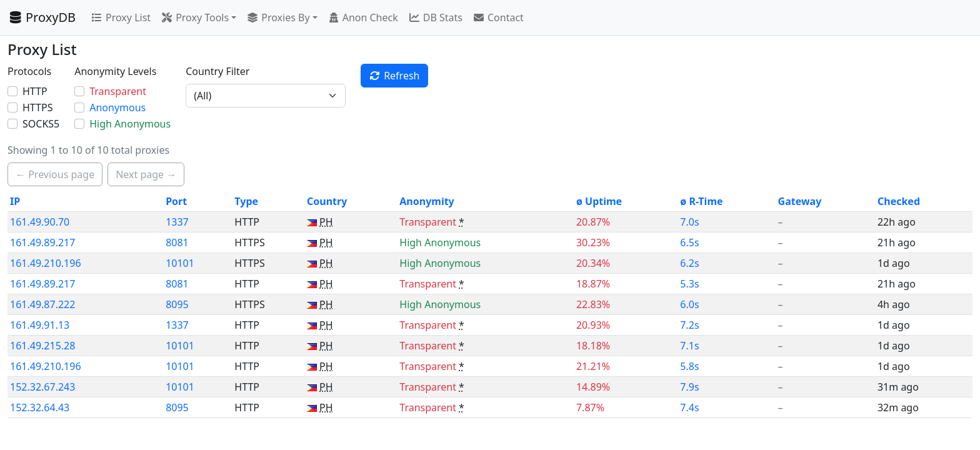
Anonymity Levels (115, 71)
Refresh (394, 76)
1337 (177, 222)
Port (176, 201)
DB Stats (435, 17)
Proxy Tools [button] (195, 17)
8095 (177, 304)
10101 (180, 263)
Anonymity (427, 201)
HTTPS (37, 107)
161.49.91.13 (40, 325)
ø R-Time (701, 201)
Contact (498, 17)
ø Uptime (599, 201)
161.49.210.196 (46, 263)
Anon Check (363, 17)
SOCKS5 (41, 124)
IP (15, 201)
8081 (177, 242)
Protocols (29, 71)
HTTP (35, 91)
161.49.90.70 (40, 222)
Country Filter (217, 71)
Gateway (800, 201)
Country (327, 201)
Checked (899, 201)
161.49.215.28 (42, 346)
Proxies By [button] (278, 17)
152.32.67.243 (42, 387)
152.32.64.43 (40, 407)
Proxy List (121, 17)
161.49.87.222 (42, 304)
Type (246, 201)
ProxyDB (42, 17)
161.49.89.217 (42, 242)
